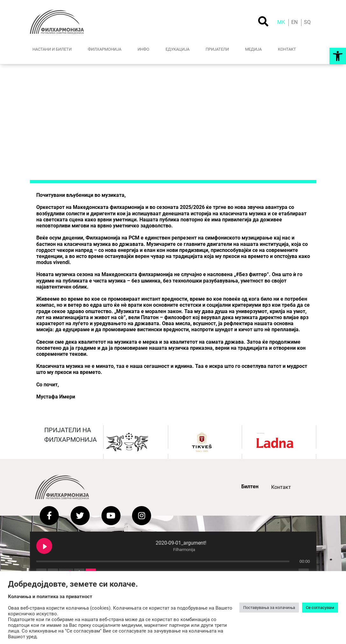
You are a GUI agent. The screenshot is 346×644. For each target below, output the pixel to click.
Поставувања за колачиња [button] (269, 608)
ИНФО (143, 49)
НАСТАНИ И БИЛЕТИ (52, 49)
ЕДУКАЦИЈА (177, 49)
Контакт (281, 487)
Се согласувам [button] (320, 608)
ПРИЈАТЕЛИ (217, 49)
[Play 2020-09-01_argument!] (44, 546)
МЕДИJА (253, 49)
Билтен (250, 487)
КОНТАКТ (287, 49)
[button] (338, 56)
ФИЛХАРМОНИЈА (105, 49)
